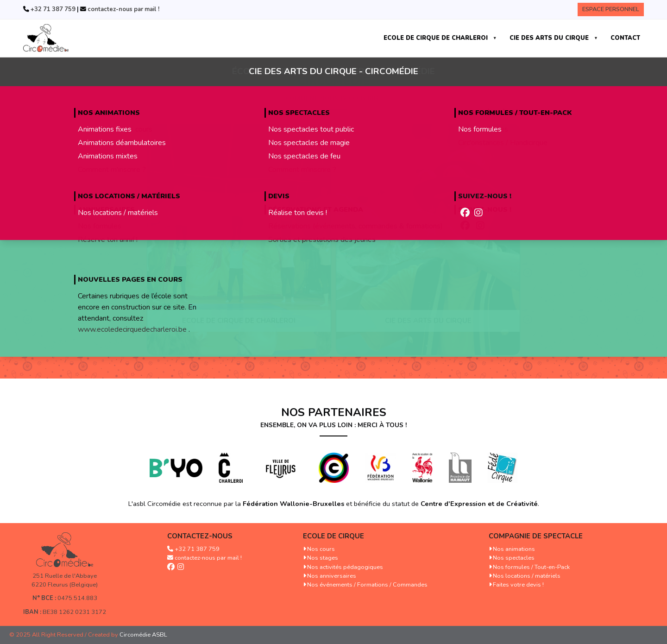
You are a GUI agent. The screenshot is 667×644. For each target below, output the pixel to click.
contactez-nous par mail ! (123, 9)
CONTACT (625, 38)
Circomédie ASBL (143, 635)
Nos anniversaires (332, 576)
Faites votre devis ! (518, 585)
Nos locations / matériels (527, 576)
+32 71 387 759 (52, 9)
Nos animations (514, 549)
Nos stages (323, 558)
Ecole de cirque (333, 536)
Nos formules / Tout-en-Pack (531, 567)
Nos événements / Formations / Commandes (367, 585)
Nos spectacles (514, 558)
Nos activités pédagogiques (345, 567)
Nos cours (321, 549)
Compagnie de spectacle (536, 536)
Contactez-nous (200, 536)
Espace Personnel (611, 9)
